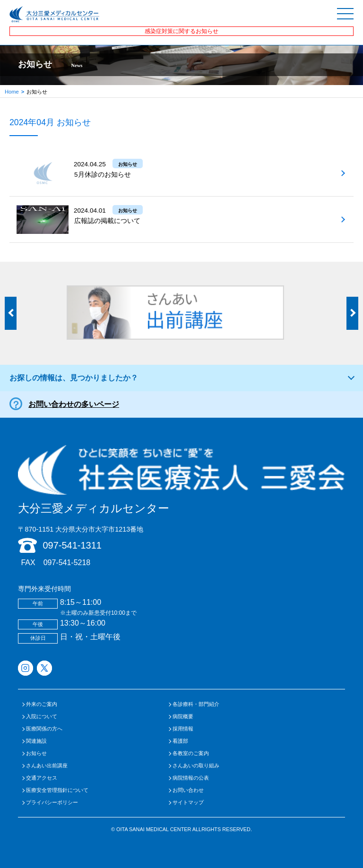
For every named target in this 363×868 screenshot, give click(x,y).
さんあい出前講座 (47, 766)
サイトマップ (188, 803)
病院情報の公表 (191, 778)
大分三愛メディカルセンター (181, 480)
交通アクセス (42, 778)
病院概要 (183, 717)
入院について (42, 717)
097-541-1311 (72, 545)
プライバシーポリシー (52, 803)
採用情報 (183, 729)
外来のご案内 (42, 704)
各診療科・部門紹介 (196, 704)
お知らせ (36, 753)
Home (12, 92)
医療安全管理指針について (57, 790)
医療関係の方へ (44, 729)
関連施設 (36, 741)
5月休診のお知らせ (103, 175)
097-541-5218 (67, 563)
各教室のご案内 (191, 753)
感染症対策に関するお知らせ (181, 31)
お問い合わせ (188, 790)
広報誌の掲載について (107, 221)
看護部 (180, 741)
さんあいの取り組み (196, 766)
